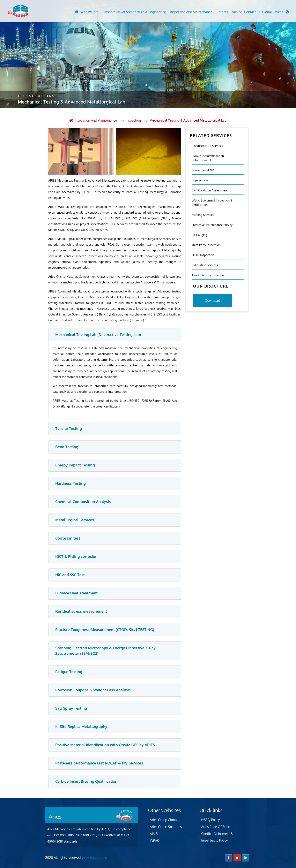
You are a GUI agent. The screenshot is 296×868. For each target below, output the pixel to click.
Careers (222, 12)
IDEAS (154, 840)
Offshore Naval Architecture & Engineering (134, 12)
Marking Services (203, 215)
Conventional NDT (204, 170)
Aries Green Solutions (166, 827)
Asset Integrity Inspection (209, 275)
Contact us (252, 12)
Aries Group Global (164, 820)
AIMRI (154, 833)
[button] (275, 13)
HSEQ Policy (210, 820)
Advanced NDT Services (207, 146)
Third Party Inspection (206, 245)
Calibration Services (205, 265)
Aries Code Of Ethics (216, 827)
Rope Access (200, 180)
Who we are (89, 12)
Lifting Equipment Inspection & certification (212, 202)
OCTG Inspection (203, 255)
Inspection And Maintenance (191, 12)
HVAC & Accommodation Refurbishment (208, 158)
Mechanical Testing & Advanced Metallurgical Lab (188, 120)
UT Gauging (199, 235)
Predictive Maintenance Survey (212, 225)
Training (236, 12)
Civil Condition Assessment (210, 190)
